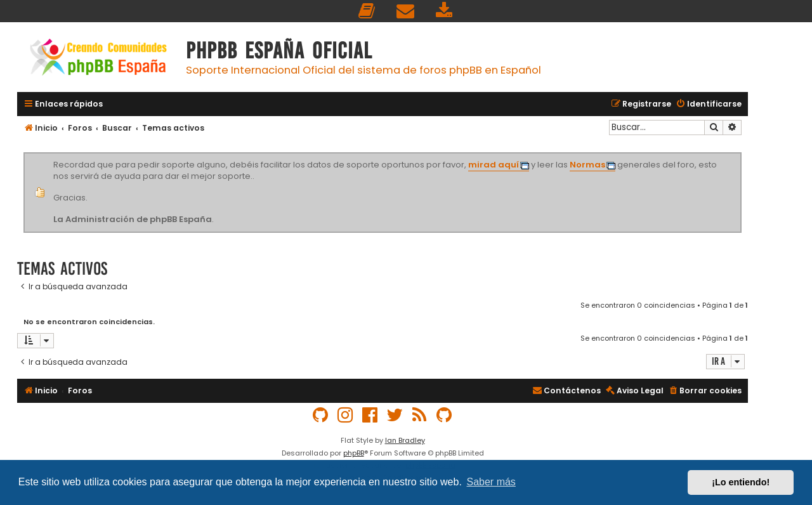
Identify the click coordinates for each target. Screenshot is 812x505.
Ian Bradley (405, 440)
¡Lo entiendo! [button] (741, 482)
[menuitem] (367, 11)
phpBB (354, 453)
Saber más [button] (491, 482)
